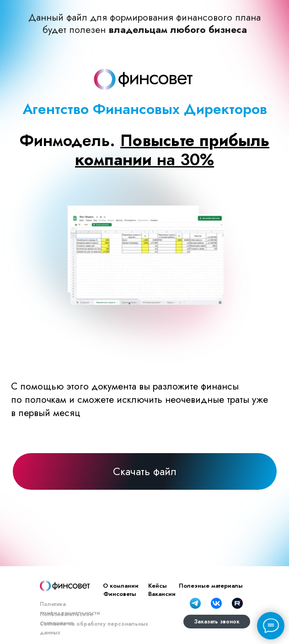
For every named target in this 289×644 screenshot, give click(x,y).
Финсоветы (120, 594)
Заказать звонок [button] (217, 622)
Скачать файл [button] (145, 471)
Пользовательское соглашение (67, 619)
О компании (121, 586)
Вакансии (162, 594)
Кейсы (158, 586)
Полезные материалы (211, 586)
